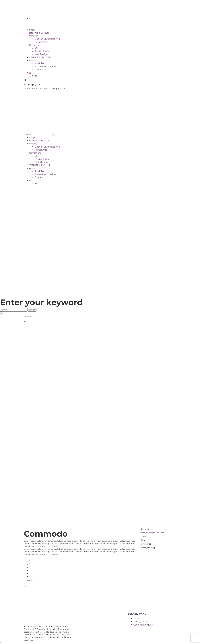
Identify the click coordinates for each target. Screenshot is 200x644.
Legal (136, 619)
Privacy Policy (141, 622)
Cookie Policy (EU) (143, 625)
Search (32, 310)
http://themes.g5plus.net (153, 533)
